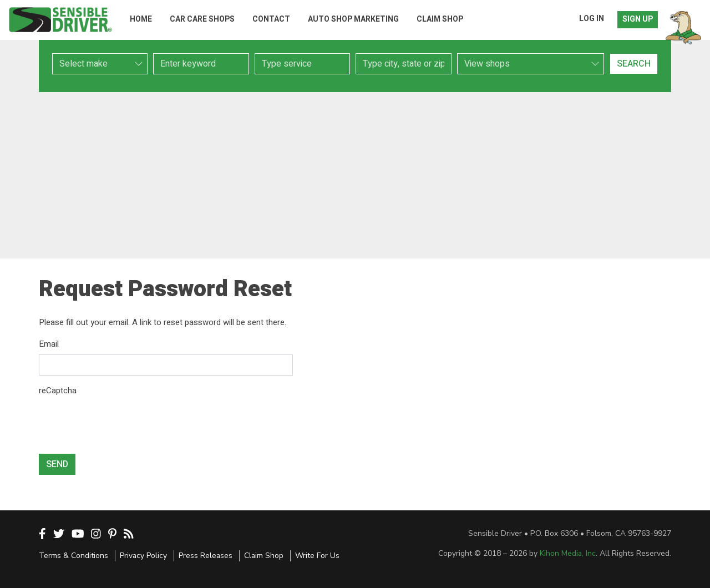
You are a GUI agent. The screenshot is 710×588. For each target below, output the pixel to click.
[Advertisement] (355, 175)
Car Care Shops (202, 19)
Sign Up (638, 19)
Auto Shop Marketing (353, 19)
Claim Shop (440, 19)
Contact (271, 19)
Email (49, 344)
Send (57, 464)
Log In (592, 19)
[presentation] (123, 423)
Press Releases (206, 556)
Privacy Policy (143, 556)
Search (634, 64)
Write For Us (317, 556)
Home (141, 19)
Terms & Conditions (73, 556)
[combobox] (302, 64)
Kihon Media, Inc (568, 553)
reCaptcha (58, 391)
